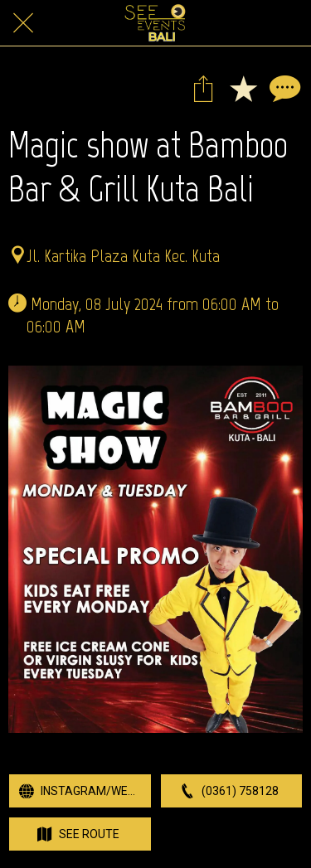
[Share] (203, 88)
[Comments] (283, 88)
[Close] (23, 23)
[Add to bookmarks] (243, 88)
